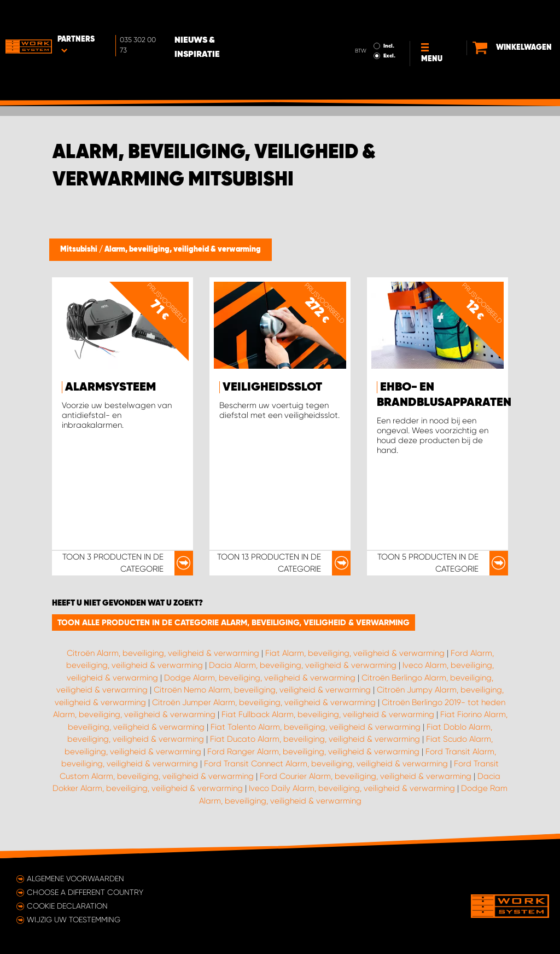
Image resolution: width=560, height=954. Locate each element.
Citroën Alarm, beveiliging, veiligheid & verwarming (163, 653)
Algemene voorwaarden (75, 879)
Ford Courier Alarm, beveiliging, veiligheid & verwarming (366, 776)
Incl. (385, 15)
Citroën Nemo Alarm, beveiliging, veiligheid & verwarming (262, 690)
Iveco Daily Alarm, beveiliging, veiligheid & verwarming (352, 788)
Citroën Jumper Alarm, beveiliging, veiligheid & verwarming (264, 702)
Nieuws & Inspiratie (221, 17)
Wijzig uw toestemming (74, 920)
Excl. (386, 25)
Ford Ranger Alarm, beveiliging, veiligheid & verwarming (313, 752)
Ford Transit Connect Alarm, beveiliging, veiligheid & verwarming (326, 764)
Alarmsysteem (110, 387)
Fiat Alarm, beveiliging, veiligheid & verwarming (355, 653)
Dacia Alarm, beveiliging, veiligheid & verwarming (303, 665)
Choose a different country (85, 892)
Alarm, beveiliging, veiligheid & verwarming (183, 249)
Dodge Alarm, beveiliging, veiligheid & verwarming (260, 678)
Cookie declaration (67, 906)
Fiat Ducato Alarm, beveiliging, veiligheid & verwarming (315, 739)
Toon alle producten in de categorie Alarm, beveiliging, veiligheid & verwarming (234, 623)
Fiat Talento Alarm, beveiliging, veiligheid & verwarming (316, 727)
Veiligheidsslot (272, 387)
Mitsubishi (80, 249)
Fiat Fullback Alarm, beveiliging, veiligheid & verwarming (328, 714)
